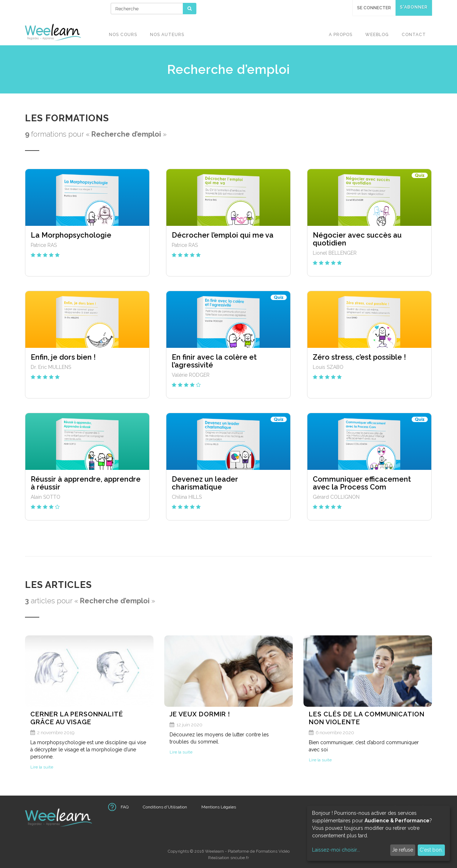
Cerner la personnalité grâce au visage (77, 718)
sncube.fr (240, 858)
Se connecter (374, 8)
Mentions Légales (219, 807)
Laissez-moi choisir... (336, 850)
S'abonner (414, 7)
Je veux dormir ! (200, 714)
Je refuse (403, 850)
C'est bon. (431, 850)
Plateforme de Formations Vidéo (259, 851)
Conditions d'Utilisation (165, 807)
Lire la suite (42, 767)
